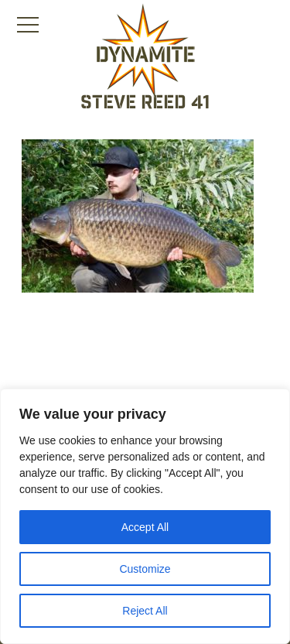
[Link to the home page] (145, 51)
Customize (145, 569)
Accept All (145, 527)
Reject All (145, 611)
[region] (145, 516)
